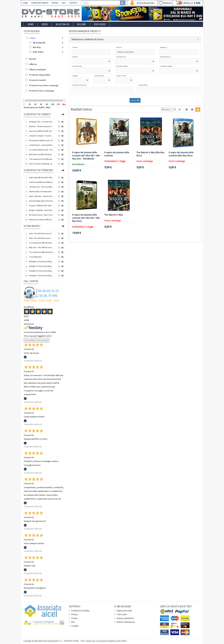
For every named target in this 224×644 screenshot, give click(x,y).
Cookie (74, 618)
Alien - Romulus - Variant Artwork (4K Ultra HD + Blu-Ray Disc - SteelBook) (42, 196)
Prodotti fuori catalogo (42, 91)
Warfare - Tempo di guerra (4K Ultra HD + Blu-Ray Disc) (42, 126)
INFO (64, 3)
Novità (33, 59)
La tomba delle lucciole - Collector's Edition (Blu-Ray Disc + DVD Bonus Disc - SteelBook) (42, 150)
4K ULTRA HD (62, 24)
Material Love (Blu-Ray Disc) (40, 154)
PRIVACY (55, 3)
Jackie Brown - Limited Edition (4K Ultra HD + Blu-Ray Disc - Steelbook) (42, 145)
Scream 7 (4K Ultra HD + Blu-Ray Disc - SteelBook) (42, 205)
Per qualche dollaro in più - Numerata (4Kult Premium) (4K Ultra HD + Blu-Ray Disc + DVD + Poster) (42, 140)
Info (73, 622)
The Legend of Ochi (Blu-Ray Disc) (42, 159)
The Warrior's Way (114, 215)
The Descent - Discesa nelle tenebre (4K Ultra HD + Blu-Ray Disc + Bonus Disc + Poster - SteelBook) (42, 187)
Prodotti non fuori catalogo (44, 85)
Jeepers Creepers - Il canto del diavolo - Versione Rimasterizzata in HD (42, 136)
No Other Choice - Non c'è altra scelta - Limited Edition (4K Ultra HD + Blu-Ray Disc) (42, 215)
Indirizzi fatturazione (126, 622)
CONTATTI (73, 3)
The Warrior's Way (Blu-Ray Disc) (150, 154)
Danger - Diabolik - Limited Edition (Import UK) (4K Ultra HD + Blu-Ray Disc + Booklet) (42, 210)
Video (45, 24)
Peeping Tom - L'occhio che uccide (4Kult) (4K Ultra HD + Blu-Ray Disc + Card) (42, 122)
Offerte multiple (38, 70)
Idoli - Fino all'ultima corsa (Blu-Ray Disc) (42, 233)
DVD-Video (100, 24)
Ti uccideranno (35, 257)
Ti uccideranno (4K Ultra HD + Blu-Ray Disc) (42, 243)
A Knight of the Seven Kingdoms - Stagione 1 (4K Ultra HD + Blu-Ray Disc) (42, 271)
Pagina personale (124, 611)
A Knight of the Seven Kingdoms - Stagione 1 (42, 261)
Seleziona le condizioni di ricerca (87, 39)
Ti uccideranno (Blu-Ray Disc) (41, 252)
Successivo (43, 340)
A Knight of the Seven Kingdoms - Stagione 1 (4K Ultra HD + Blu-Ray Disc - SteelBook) (42, 275)
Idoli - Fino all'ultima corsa (40, 238)
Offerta (33, 64)
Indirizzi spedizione (125, 618)
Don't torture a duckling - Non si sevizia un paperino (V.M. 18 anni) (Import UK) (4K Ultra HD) (42, 164)
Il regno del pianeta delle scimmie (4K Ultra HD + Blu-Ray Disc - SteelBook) (86, 156)
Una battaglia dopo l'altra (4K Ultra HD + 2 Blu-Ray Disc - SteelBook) (42, 201)
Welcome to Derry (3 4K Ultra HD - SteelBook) (42, 220)
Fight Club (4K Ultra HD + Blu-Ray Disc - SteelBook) (42, 177)
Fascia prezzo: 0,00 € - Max (37, 107)
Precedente (30, 340)
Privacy (74, 614)
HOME (25, 3)
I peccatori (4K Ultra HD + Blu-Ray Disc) (42, 131)
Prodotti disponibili (40, 75)
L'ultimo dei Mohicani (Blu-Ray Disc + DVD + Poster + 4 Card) (42, 182)
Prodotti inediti (38, 80)
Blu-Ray (82, 24)
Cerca (135, 100)
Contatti (75, 626)
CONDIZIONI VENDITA (40, 3)
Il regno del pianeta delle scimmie (117, 154)
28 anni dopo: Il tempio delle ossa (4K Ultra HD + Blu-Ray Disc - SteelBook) (42, 191)
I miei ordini (122, 614)
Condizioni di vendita (80, 611)
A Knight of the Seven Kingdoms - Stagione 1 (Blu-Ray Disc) (42, 266)
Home (31, 24)
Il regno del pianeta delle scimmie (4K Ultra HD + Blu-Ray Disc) (86, 218)
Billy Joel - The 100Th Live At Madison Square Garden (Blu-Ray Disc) (42, 247)
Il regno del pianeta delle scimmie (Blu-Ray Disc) (181, 154)
